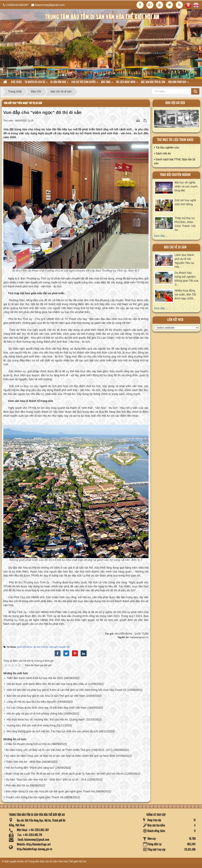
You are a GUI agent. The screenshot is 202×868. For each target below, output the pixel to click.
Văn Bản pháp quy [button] (178, 83)
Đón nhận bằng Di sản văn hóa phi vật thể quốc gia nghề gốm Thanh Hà (50, 791)
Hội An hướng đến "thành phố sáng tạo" (30, 768)
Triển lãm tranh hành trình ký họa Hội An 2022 (35, 678)
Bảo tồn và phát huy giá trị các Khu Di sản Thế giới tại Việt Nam (46, 696)
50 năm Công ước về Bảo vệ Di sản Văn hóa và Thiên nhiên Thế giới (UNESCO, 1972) (59, 750)
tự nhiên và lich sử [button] (36, 83)
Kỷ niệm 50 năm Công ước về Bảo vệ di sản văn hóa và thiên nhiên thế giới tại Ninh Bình (60, 756)
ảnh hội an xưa (175, 103)
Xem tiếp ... (161, 236)
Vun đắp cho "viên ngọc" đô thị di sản (23, 103)
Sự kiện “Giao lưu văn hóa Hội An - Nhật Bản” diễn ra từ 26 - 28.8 (46, 780)
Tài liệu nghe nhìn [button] (127, 83)
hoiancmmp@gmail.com (50, 5)
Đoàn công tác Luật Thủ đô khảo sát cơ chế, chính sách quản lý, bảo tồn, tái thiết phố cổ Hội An (65, 774)
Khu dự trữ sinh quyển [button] (85, 83)
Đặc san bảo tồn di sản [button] (153, 82)
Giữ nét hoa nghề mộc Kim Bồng (186, 202)
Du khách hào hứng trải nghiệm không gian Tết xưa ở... (187, 279)
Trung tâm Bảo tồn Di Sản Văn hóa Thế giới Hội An (57, 861)
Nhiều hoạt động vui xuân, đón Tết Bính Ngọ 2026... (185, 294)
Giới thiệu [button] (16, 82)
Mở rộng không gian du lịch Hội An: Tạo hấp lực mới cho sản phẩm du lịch (52, 731)
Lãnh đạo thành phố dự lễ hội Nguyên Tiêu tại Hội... (184, 261)
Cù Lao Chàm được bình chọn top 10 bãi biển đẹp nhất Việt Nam (47, 708)
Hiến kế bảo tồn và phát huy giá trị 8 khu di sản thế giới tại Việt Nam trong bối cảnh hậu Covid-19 (66, 690)
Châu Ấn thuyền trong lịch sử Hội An (28, 744)
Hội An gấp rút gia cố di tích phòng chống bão (35, 714)
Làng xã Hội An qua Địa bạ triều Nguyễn (32, 702)
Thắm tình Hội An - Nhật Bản (23, 762)
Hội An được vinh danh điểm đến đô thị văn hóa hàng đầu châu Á (47, 684)
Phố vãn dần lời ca (17, 785)
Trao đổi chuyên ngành (175, 175)
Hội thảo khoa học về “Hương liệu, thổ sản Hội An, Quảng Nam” (46, 719)
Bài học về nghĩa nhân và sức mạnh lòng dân (186, 186)
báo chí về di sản (175, 247)
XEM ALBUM (176, 120)
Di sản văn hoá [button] (59, 83)
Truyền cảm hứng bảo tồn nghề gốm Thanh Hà (35, 797)
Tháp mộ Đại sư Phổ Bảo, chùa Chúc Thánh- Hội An (185, 224)
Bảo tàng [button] (107, 83)
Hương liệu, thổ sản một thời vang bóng (31, 725)
